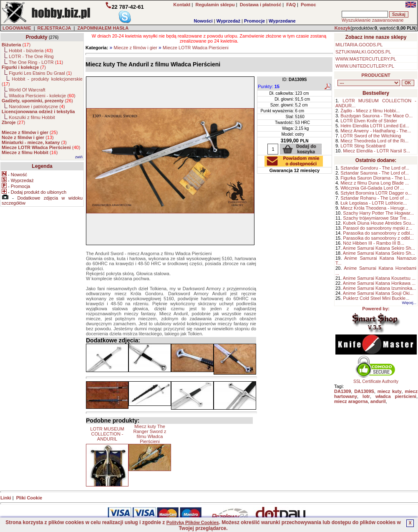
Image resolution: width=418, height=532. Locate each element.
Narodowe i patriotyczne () (37, 106)
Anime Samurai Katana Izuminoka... (379, 288)
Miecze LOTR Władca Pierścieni (196, 48)
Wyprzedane (282, 21)
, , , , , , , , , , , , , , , (369, 83)
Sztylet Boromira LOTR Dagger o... (376, 193)
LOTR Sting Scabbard (363, 146)
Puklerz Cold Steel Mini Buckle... (376, 298)
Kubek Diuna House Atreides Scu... (379, 223)
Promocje (254, 21)
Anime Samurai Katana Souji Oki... (378, 293)
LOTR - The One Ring (31, 56)
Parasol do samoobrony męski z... (378, 228)
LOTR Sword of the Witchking (371, 136)
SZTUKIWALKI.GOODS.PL (363, 52)
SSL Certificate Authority (376, 380)
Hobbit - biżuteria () (31, 51)
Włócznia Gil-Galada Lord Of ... (372, 188)
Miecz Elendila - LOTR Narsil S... (376, 151)
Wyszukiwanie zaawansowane (373, 20)
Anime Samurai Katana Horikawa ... (379, 283)
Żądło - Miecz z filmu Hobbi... (370, 111)
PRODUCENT (376, 75)
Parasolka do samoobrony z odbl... (378, 233)
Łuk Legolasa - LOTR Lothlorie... (374, 203)
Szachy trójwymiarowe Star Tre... (376, 218)
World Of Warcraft (27, 90)
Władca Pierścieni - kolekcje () (42, 96)
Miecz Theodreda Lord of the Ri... (374, 141)
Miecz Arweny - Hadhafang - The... (376, 131)
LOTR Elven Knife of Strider (369, 121)
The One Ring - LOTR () (36, 62)
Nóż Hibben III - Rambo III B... (374, 243)
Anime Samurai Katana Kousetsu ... (379, 278)
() (16, 45)
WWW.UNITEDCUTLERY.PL (365, 66)
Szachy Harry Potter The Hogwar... (378, 213)
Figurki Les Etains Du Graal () (40, 73)
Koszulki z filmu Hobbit (32, 117)
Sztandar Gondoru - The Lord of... (375, 168)
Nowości (203, 21)
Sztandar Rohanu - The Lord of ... (375, 198)
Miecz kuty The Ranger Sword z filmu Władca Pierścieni (150, 434)
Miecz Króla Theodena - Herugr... (374, 208)
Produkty (37, 37)
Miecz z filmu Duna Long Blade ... (375, 183)
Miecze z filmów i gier (135, 48)
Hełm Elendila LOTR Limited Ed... (375, 126)
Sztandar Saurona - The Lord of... (375, 173)
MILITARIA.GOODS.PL (359, 45)
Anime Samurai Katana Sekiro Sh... (379, 248)
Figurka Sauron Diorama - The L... (375, 178)
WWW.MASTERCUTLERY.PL (366, 59)
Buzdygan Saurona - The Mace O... (376, 116)
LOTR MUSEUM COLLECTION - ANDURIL (107, 434)
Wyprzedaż (228, 21)
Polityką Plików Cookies (193, 522)
